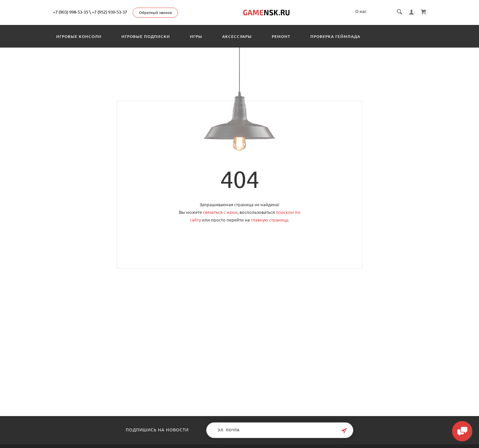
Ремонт (281, 36)
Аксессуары (237, 36)
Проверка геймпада (335, 36)
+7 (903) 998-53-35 (71, 12)
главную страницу (269, 220)
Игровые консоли (79, 36)
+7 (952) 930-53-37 (109, 12)
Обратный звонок (156, 13)
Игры (196, 36)
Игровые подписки (146, 36)
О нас (361, 11)
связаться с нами (220, 212)
